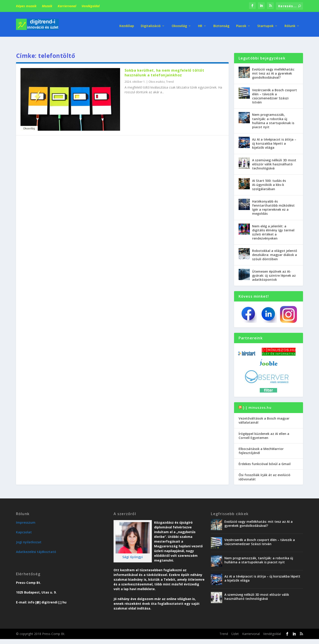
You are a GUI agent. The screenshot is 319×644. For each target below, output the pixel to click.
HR (200, 22)
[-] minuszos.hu (257, 397)
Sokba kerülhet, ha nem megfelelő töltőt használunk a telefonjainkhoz (164, 62)
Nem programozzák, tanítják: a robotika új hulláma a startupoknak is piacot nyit (273, 110)
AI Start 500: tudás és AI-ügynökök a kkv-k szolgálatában (269, 174)
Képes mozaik (26, 6)
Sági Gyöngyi (133, 546)
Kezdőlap (127, 22)
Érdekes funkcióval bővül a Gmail (265, 453)
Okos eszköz (157, 71)
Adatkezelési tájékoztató (36, 541)
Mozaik (47, 6)
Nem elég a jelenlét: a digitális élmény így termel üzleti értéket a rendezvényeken (273, 221)
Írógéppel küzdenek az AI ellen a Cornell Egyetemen (264, 425)
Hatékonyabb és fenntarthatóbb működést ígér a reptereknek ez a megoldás (273, 197)
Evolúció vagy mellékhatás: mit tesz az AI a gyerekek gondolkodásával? (273, 63)
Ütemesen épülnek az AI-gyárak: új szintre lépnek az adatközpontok (274, 265)
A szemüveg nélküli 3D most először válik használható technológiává (274, 153)
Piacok (241, 22)
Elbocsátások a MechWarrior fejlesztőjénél (261, 440)
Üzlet (235, 623)
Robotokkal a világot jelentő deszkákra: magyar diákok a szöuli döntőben (275, 244)
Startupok (265, 22)
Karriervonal (67, 6)
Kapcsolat (24, 521)
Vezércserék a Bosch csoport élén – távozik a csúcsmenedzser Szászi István (275, 85)
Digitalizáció (151, 22)
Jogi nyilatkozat (29, 531)
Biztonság (221, 22)
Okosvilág (179, 22)
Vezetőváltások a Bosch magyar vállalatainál (264, 410)
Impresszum (26, 512)
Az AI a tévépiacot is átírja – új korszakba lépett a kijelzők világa (274, 133)
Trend (170, 71)
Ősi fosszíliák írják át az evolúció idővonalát (264, 466)
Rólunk (290, 22)
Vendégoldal (91, 6)
